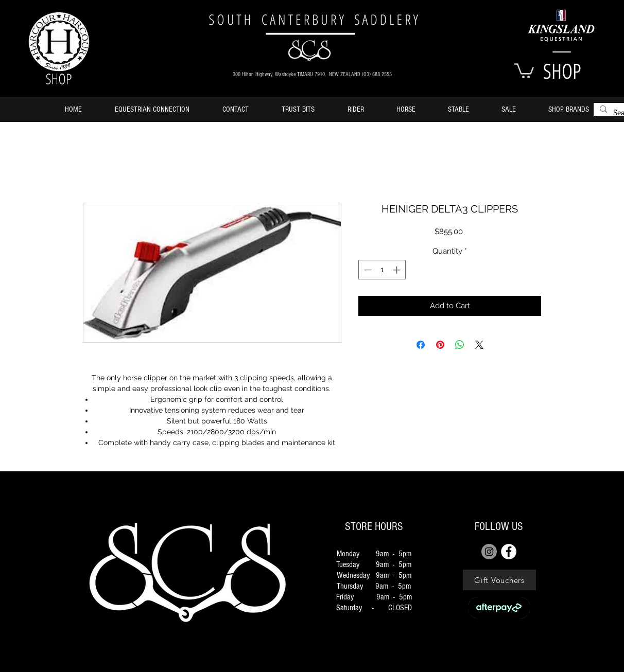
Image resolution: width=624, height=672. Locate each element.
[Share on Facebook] (421, 345)
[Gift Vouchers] (499, 580)
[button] (524, 70)
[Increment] (398, 270)
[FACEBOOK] (509, 552)
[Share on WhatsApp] (460, 345)
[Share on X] (479, 345)
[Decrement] (367, 270)
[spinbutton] (382, 270)
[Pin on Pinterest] (440, 345)
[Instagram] (489, 552)
